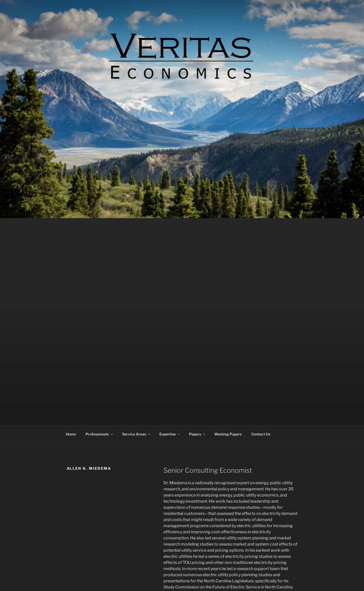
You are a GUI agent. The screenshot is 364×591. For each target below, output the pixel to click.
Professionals (100, 434)
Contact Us (261, 434)
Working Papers (228, 434)
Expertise (170, 434)
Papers (197, 434)
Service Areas (137, 434)
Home (71, 434)
